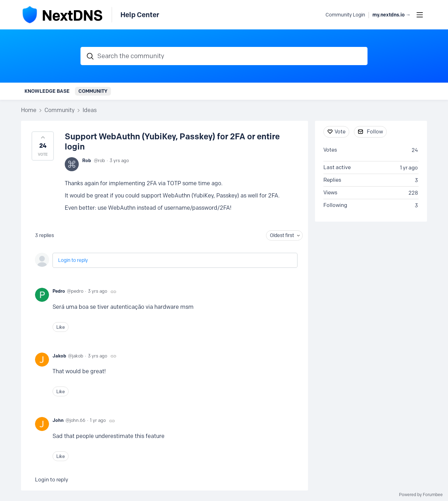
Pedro (59, 291)
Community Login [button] (345, 15)
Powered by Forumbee (421, 495)
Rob (87, 160)
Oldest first (282, 235)
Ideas (90, 110)
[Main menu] (420, 15)
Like (61, 327)
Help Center (140, 15)
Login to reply (73, 260)
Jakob (59, 356)
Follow (375, 132)
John (58, 420)
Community (93, 91)
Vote (340, 132)
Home (29, 110)
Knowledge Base (47, 91)
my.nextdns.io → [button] (391, 15)
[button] (43, 146)
